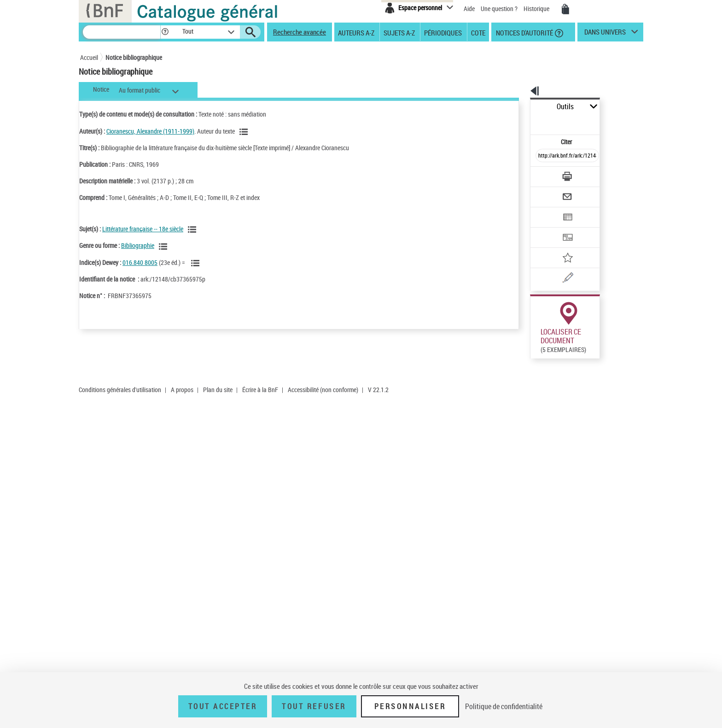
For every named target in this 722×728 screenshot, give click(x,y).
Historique (537, 9)
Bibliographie (138, 245)
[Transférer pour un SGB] (545, 210)
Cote (478, 32)
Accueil (89, 57)
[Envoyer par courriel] (541, 174)
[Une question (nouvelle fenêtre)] (559, 246)
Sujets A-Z (399, 32)
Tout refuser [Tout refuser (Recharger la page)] (314, 706)
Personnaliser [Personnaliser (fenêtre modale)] (410, 706)
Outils (520, 107)
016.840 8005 (140, 262)
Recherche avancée (300, 32)
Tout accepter (223, 706)
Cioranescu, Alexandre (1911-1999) (150, 131)
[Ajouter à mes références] (547, 228)
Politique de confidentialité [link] (504, 706)
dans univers (605, 34)
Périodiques (443, 32)
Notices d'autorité (524, 32)
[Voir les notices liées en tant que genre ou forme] (164, 247)
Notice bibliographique (134, 57)
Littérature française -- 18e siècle (143, 229)
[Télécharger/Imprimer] (543, 156)
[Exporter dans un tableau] (548, 192)
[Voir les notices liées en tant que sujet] (193, 229)
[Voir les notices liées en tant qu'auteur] (245, 132)
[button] (165, 32)
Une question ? (499, 9)
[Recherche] (122, 32)
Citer (527, 121)
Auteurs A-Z (356, 32)
